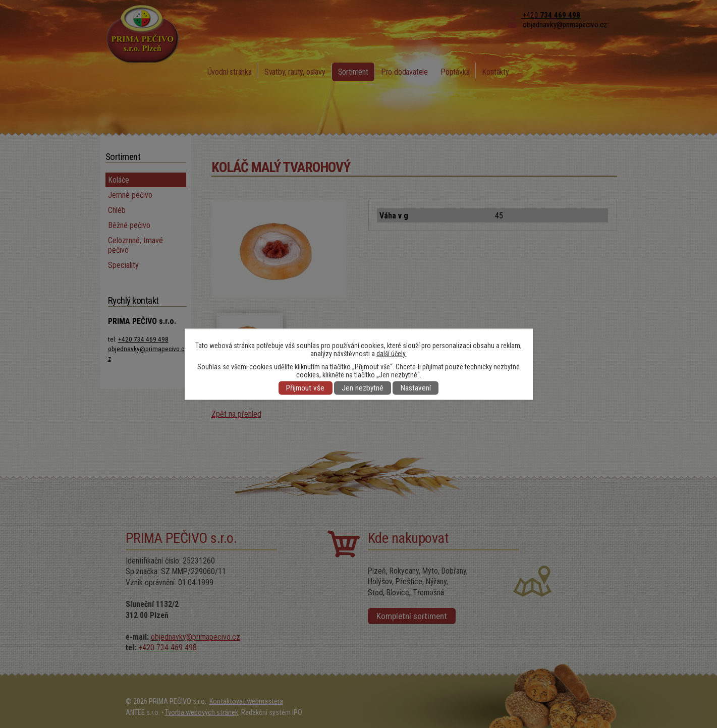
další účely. (392, 353)
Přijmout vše (305, 388)
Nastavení (416, 388)
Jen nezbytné (363, 388)
